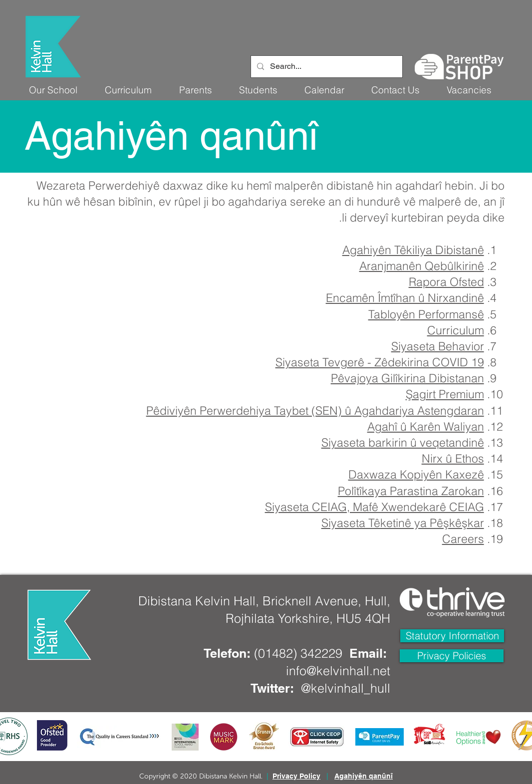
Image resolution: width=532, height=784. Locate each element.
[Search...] (326, 67)
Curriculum (456, 330)
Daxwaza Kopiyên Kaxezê (416, 474)
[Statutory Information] (452, 636)
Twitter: (272, 688)
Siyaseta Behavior (438, 346)
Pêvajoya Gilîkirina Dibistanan (407, 378)
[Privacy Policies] (452, 656)
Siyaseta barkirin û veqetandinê (403, 442)
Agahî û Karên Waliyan (426, 426)
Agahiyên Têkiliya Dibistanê (413, 250)
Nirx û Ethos (453, 458)
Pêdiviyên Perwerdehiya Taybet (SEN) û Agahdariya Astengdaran (315, 410)
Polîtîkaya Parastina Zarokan (411, 491)
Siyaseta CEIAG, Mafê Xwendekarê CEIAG (375, 507)
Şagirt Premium (445, 394)
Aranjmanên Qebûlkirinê (422, 266)
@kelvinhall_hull (346, 688)
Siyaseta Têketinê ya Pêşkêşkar (403, 523)
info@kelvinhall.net (338, 671)
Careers (463, 539)
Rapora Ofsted (446, 282)
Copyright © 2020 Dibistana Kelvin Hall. (201, 776)
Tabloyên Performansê (426, 314)
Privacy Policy (296, 776)
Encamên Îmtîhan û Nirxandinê (405, 298)
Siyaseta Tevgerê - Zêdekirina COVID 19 (380, 362)
